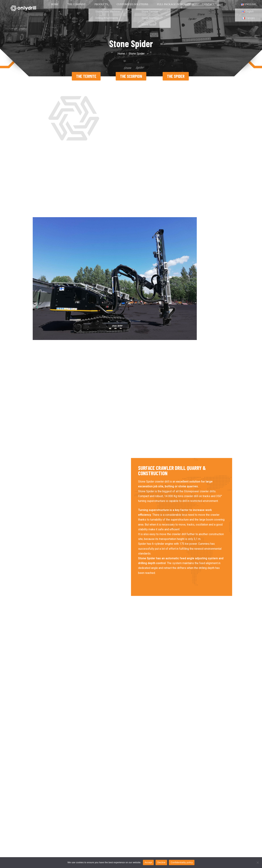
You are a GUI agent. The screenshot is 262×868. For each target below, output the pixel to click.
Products (92, 9)
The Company (70, 9)
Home (51, 9)
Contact (189, 9)
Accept (148, 862)
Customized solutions (121, 9)
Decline (161, 862)
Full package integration (160, 9)
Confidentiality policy (182, 862)
